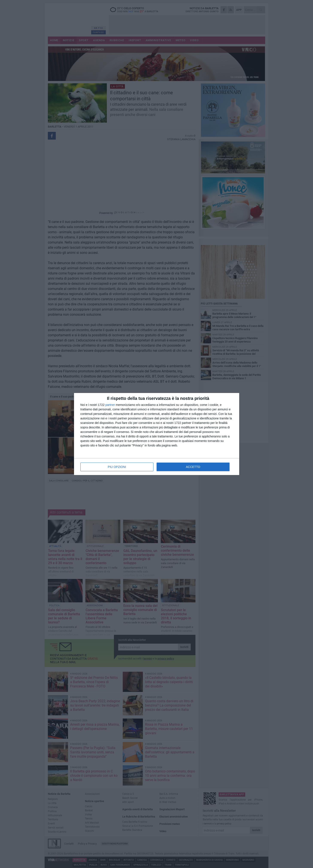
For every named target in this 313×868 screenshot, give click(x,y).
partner (110, 405)
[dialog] (157, 434)
